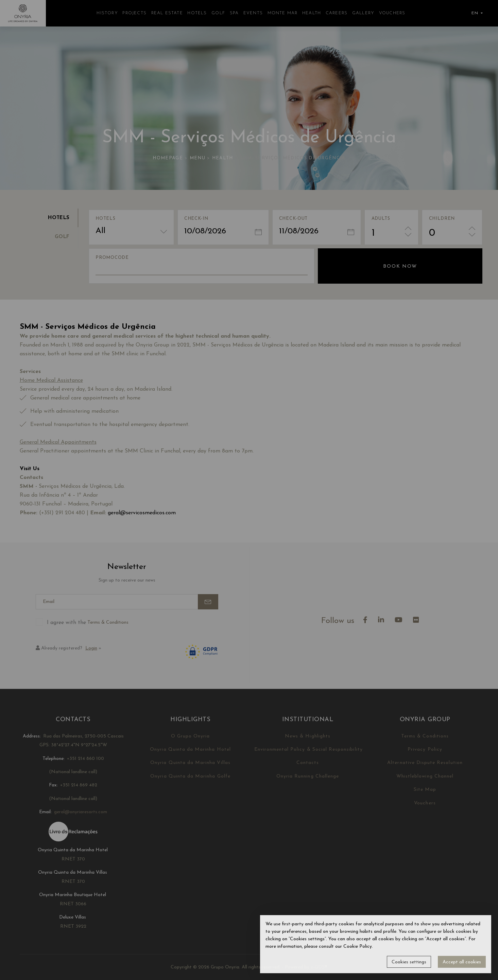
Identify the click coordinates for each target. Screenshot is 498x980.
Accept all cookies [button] (462, 962)
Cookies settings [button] (409, 962)
